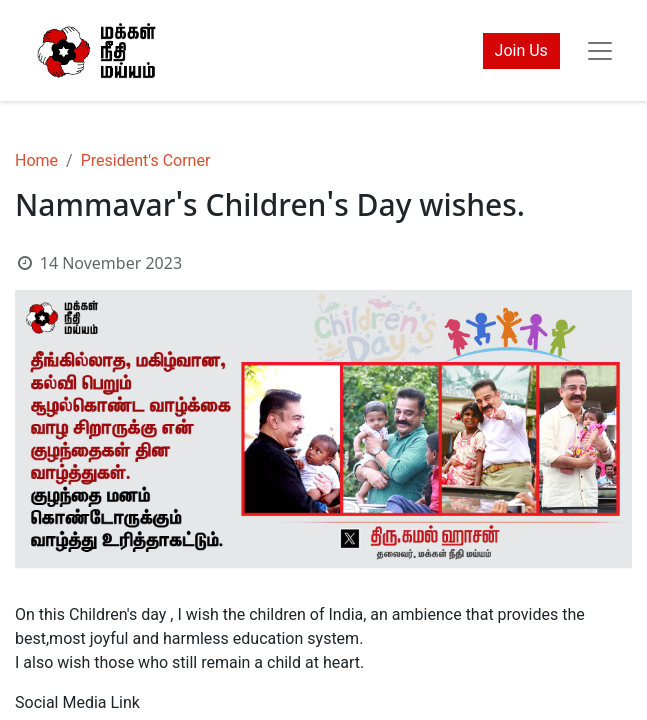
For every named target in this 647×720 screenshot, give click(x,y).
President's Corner (146, 160)
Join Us (521, 50)
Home (36, 160)
